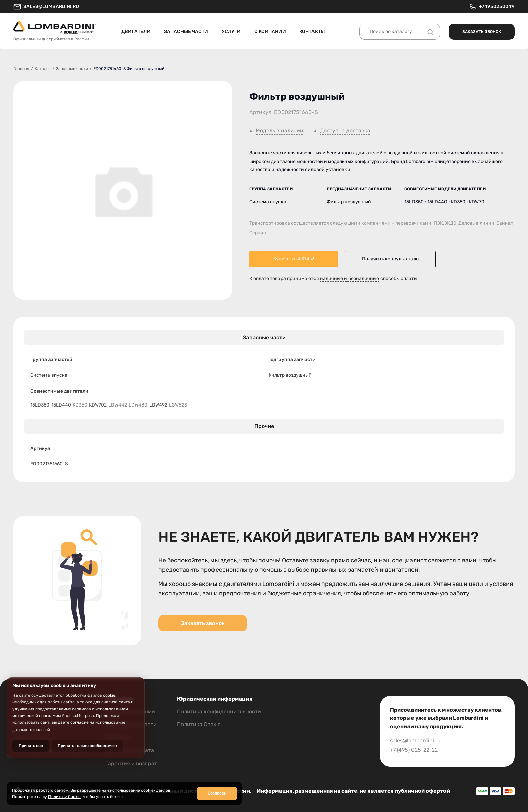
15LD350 (40, 405)
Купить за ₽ (294, 259)
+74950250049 (492, 7)
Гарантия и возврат (131, 763)
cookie (109, 695)
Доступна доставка (345, 131)
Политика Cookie (199, 724)
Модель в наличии (279, 131)
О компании (270, 31)
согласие (79, 722)
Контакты (312, 31)
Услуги (231, 31)
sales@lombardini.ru (46, 7)
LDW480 (138, 405)
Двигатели (136, 31)
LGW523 (178, 405)
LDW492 (158, 405)
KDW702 (98, 405)
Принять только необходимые (87, 746)
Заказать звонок (482, 32)
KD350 (80, 405)
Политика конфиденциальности (219, 712)
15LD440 (61, 405)
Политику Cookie (64, 797)
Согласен (217, 793)
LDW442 (118, 405)
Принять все (31, 746)
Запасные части (186, 31)
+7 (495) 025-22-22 (414, 750)
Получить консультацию (390, 259)
